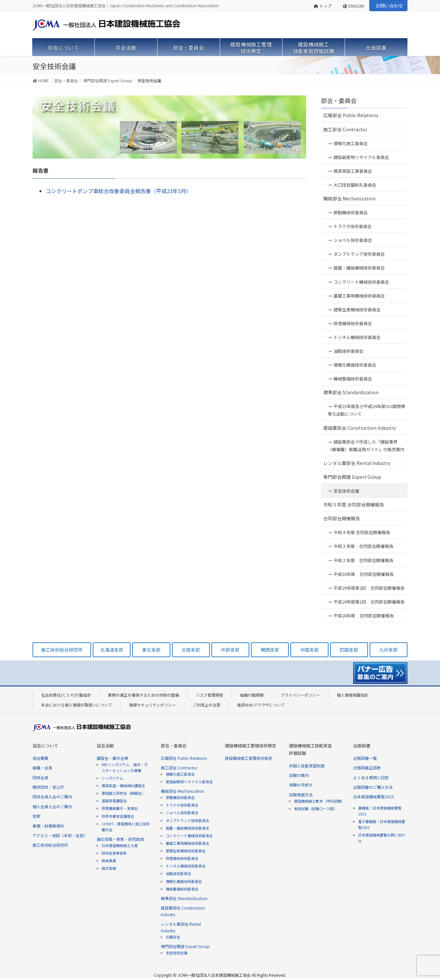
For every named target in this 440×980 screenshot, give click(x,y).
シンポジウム (112, 778)
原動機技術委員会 (351, 212)
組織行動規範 (252, 695)
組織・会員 (42, 768)
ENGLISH (354, 6)
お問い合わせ (389, 6)
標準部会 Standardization (351, 392)
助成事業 (109, 861)
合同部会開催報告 (342, 518)
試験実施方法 (301, 795)
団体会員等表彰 (114, 853)
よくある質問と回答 (371, 777)
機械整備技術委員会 (353, 379)
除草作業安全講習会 (118, 816)
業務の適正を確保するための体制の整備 (143, 695)
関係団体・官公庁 (48, 787)
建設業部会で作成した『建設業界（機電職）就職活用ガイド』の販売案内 (366, 446)
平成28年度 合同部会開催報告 (364, 616)
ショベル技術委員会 (353, 240)
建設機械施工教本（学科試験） (319, 801)
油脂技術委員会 (348, 351)
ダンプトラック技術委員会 (359, 254)
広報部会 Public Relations (351, 115)
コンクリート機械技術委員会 (361, 282)
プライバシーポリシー (300, 695)
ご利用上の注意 (207, 705)
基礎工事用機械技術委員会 (359, 296)
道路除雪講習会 (114, 801)
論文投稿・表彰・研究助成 (120, 839)
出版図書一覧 (365, 758)
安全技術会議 (346, 491)
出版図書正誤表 (367, 768)
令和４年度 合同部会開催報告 (362, 532)
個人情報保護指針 (353, 695)
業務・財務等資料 (48, 826)
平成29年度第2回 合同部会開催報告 (369, 588)
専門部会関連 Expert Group (352, 477)
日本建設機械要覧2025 (374, 797)
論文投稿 (109, 868)
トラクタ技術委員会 (353, 226)
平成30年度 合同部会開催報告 (364, 574)
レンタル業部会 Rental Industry (357, 463)
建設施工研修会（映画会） (123, 793)
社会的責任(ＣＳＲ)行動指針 (66, 695)
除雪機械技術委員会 (353, 323)
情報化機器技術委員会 (355, 365)
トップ (323, 6)
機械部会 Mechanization (349, 198)
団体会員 (40, 777)
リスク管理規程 (209, 695)
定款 (37, 816)
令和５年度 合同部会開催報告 (354, 504)
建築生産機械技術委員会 (357, 309)
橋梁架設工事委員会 (353, 171)
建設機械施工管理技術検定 (249, 758)
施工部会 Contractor (345, 129)
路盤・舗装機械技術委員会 (359, 268)
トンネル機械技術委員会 (357, 337)
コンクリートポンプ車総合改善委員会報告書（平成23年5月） (119, 191)
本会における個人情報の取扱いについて (77, 705)
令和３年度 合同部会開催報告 (363, 546)
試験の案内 (299, 775)
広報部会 (173, 937)
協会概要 (40, 758)
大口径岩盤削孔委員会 (355, 185)
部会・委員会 (339, 100)
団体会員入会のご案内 (52, 797)
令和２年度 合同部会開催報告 (363, 560)
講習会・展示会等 (112, 758)
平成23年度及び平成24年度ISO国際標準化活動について (366, 410)
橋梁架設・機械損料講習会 (123, 786)
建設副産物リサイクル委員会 (361, 157)
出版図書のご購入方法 (373, 787)
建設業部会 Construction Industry (359, 428)
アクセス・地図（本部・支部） (60, 835)
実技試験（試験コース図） (316, 809)
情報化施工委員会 (351, 143)
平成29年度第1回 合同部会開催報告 (369, 602)
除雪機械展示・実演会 (120, 808)
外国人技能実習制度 (307, 766)
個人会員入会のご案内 (52, 806)
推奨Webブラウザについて (261, 705)
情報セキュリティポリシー (152, 705)
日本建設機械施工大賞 (120, 845)
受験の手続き (301, 785)
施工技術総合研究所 (50, 845)
